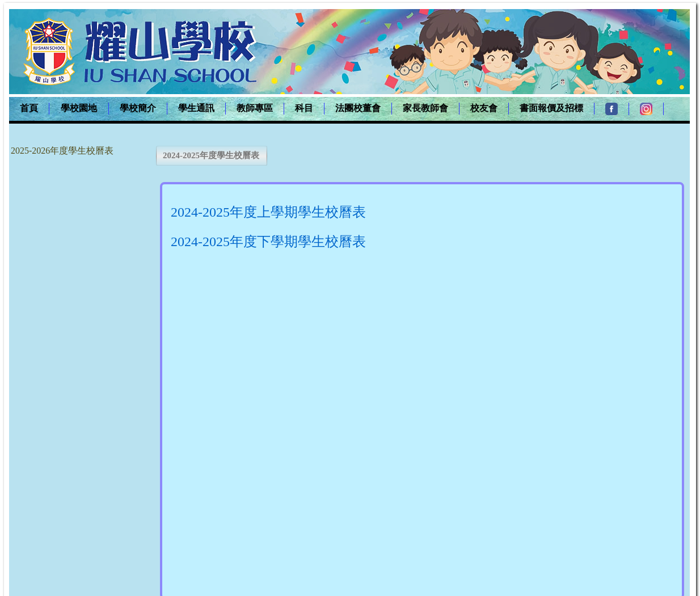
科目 (304, 108)
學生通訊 (196, 108)
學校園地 (79, 108)
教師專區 (255, 108)
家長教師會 (425, 108)
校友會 (484, 108)
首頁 (29, 108)
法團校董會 (358, 108)
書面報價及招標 (551, 108)
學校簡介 (138, 108)
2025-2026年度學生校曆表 (62, 151)
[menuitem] (29, 109)
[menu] (63, 151)
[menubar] (336, 109)
